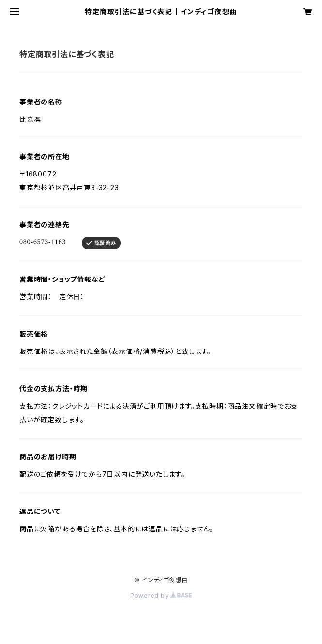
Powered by (161, 595)
